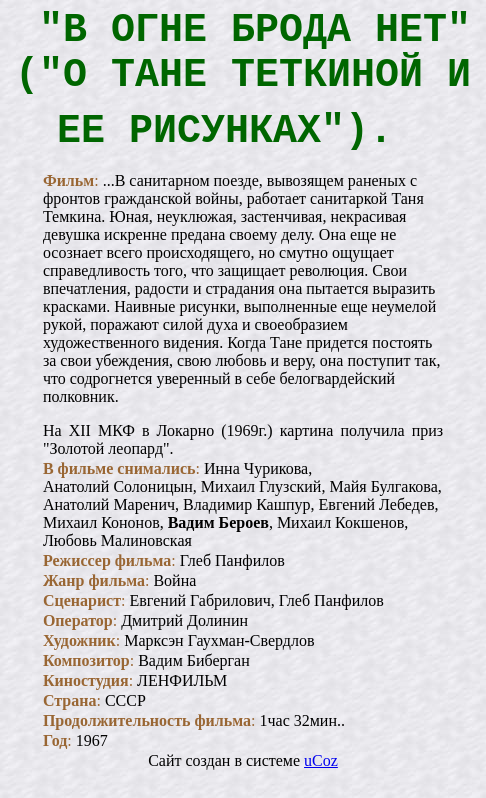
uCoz (321, 780)
